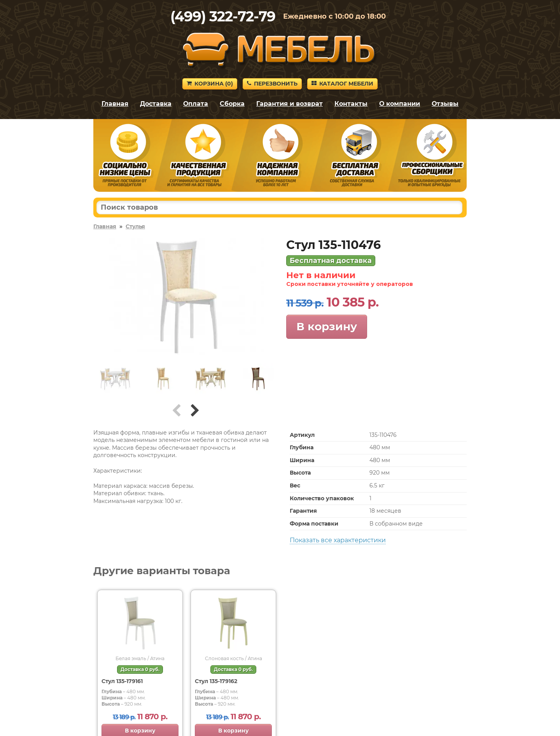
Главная (115, 104)
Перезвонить (272, 84)
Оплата (196, 104)
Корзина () (210, 84)
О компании (400, 104)
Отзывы (445, 104)
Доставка (156, 104)
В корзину (327, 326)
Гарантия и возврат (290, 104)
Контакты (351, 104)
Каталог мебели (342, 84)
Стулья (135, 226)
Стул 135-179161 (122, 681)
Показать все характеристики (338, 540)
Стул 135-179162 (216, 681)
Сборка (232, 104)
